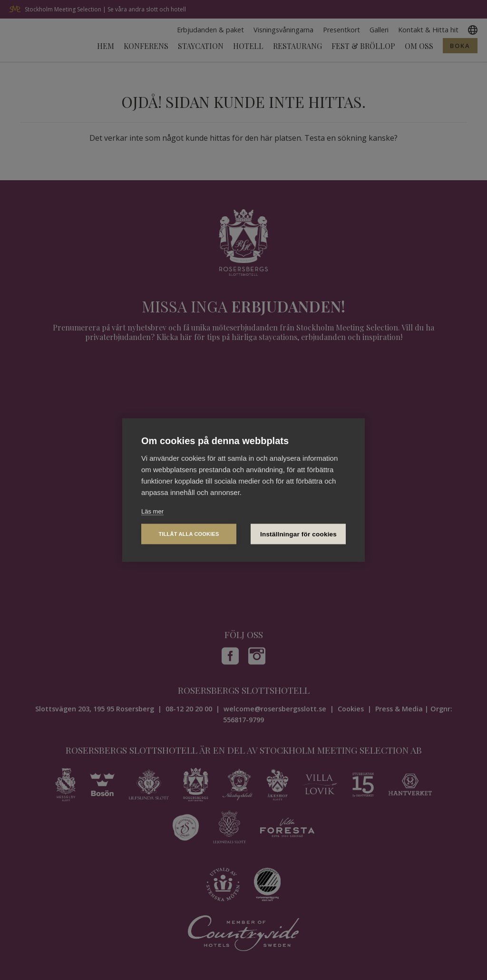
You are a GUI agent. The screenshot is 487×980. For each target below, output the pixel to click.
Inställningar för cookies (298, 534)
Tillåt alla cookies (189, 534)
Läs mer (152, 511)
